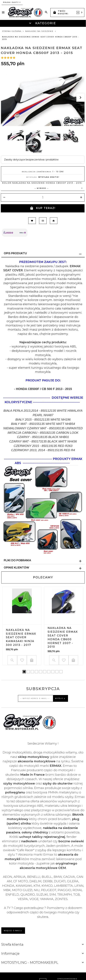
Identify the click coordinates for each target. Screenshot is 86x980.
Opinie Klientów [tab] (16, 568)
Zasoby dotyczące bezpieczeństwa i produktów (31, 160)
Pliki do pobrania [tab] (17, 560)
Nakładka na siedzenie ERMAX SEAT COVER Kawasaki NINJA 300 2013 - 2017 (21, 637)
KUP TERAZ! (43, 208)
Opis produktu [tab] (15, 253)
